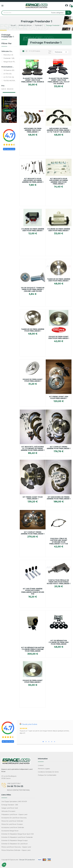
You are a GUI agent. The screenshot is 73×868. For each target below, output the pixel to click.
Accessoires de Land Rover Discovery (14, 818)
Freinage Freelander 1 (8, 36)
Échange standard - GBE (10, 805)
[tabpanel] (46, 729)
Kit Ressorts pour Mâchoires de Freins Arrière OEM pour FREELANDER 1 (59, 181)
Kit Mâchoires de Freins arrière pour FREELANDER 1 (59, 498)
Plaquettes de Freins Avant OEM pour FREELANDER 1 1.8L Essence (33, 80)
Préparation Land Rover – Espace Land (14, 815)
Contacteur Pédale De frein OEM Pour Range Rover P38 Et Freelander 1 (59, 582)
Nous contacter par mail (18, 790)
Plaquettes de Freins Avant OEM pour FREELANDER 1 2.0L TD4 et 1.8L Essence (59, 81)
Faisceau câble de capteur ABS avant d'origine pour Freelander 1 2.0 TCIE (59, 541)
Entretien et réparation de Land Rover (15, 844)
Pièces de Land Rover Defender (12, 821)
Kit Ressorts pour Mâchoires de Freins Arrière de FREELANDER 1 (33, 180)
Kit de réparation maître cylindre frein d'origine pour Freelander (33, 649)
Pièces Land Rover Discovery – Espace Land (16, 847)
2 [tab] (46, 742)
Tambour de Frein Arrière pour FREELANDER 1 (33, 330)
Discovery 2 (8, 55)
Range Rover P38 (10, 62)
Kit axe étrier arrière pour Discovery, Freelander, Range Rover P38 (33, 591)
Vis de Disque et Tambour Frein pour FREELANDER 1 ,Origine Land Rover (33, 290)
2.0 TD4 (7, 74)
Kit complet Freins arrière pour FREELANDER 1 (33, 533)
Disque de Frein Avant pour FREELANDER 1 (33, 380)
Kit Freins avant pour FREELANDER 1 (33, 498)
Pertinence (61, 52)
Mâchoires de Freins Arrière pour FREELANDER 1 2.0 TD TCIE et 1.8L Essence (59, 130)
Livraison (41, 765)
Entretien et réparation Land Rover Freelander (17, 837)
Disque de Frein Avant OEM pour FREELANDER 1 (59, 338)
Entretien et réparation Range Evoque (14, 840)
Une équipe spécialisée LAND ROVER (14, 802)
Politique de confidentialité (47, 775)
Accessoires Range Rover (10, 831)
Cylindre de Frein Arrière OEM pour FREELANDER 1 (33, 230)
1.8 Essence (9, 70)
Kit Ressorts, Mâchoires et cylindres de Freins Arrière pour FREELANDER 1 (33, 449)
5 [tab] (55, 742)
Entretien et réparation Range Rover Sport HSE (18, 834)
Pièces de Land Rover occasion (12, 824)
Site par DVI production (27, 860)
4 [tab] (52, 742)
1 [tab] (43, 742)
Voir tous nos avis (9, 149)
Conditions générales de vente (48, 772)
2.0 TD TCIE (9, 77)
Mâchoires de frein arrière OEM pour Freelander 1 (33, 130)
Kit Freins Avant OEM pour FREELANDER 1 (59, 398)
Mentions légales (44, 769)
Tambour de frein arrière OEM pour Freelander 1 (59, 280)
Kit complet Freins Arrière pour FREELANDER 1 (59, 448)
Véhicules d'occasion (8, 811)
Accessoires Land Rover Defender (13, 827)
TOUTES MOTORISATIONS (10, 81)
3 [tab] (49, 742)
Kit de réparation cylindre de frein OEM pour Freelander (59, 642)
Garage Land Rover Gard (10, 808)
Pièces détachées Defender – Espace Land (16, 850)
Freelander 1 (9, 58)
